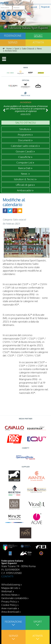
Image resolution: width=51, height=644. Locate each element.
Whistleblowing (11, 584)
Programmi (24, 135)
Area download (10, 612)
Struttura (24, 129)
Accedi (34, 7)
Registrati (45, 7)
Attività (38, 42)
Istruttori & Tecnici (24, 179)
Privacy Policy (9, 601)
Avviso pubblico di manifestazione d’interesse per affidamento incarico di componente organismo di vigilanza (26, 109)
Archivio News (10, 595)
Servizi (13, 42)
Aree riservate (9, 608)
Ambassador (24, 190)
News (24, 174)
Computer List (24, 162)
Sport (38, 36)
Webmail (7, 591)
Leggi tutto (26, 114)
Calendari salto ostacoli (24, 146)
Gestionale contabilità (14, 598)
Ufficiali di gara (24, 185)
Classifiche (24, 157)
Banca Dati (24, 168)
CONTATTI (7, 576)
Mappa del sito (10, 588)
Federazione (13, 36)
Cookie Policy (9, 605)
